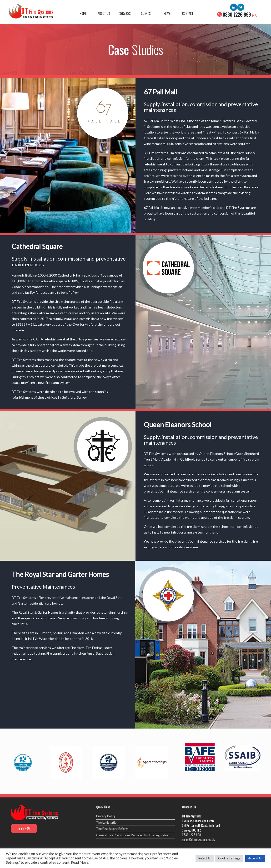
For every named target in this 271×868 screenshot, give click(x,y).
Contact (188, 13)
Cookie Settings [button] (229, 858)
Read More (80, 862)
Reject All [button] (205, 858)
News (167, 13)
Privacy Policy (106, 816)
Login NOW (24, 828)
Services (125, 13)
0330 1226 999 (191, 835)
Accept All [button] (255, 858)
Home (83, 13)
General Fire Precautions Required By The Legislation (133, 835)
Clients (146, 13)
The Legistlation (107, 822)
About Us (104, 13)
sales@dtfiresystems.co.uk (198, 839)
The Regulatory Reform (112, 829)
